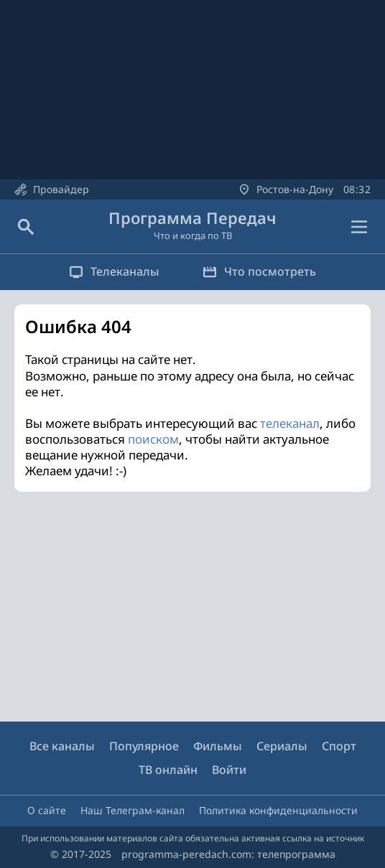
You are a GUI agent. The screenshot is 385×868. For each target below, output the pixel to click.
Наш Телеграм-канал (133, 810)
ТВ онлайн (168, 770)
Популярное (144, 746)
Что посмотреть (259, 271)
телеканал (290, 423)
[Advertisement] (192, 607)
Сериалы (282, 746)
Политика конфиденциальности (278, 810)
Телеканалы (114, 271)
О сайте (47, 810)
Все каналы (62, 746)
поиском (153, 439)
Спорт (339, 746)
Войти (229, 770)
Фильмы (218, 746)
